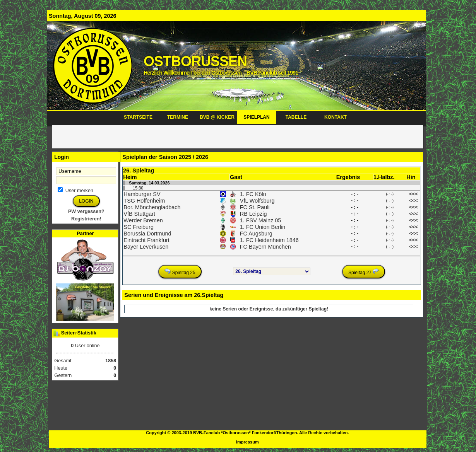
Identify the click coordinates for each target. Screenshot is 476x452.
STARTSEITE (138, 117)
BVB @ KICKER (217, 117)
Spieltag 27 (364, 272)
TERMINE (178, 117)
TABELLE (296, 117)
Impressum (247, 442)
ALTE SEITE (16, 3)
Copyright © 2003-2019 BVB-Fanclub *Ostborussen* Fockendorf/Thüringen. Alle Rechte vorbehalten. (247, 433)
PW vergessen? (86, 212)
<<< (414, 194)
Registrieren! (86, 219)
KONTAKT (336, 117)
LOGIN (86, 201)
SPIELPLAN (256, 117)
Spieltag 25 (180, 272)
